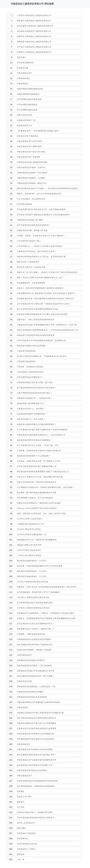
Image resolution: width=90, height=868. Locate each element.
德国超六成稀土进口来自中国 (29, 545)
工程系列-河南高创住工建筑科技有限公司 (34, 15)
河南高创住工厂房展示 (26, 849)
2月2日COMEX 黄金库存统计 (29, 550)
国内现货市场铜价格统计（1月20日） (33, 561)
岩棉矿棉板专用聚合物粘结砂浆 (30, 89)
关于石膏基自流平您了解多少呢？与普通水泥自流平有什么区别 (43, 304)
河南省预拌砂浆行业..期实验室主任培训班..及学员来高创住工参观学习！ (47, 293)
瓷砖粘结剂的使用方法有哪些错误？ (32, 414)
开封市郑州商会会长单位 (27, 844)
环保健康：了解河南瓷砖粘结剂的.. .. (32, 634)
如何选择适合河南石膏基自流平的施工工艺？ (36, 765)
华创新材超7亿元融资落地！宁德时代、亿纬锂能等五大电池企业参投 (46, 613)
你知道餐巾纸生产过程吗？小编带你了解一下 (36, 629)
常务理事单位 (22, 839)
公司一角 (21, 860)
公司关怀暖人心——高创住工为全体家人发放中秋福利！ (40, 246)
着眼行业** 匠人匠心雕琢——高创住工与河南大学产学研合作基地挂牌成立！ (49, 272)
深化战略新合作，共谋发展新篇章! (31, 283)
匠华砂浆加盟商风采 (25, 63)
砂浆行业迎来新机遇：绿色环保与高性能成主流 (37, 482)
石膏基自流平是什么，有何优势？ (31, 409)
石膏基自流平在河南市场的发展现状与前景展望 (37, 728)
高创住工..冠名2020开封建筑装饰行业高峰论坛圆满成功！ (41, 288)
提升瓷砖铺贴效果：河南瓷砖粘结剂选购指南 (36, 786)
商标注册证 (22, 828)
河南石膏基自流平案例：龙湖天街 (31, 167)
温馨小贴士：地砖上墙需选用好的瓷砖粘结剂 (36, 320)
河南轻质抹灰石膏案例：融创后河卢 (32, 183)
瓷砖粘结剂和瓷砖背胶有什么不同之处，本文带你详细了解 (41, 257)
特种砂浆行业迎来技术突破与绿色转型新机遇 (36, 335)
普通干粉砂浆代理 (24, 115)
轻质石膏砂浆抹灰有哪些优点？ (30, 377)
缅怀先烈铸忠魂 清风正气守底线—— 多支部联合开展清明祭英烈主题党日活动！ (49, 188)
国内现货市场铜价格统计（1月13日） (33, 576)
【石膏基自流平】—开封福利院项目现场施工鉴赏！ (38, 131)
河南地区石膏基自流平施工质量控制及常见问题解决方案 (40, 713)
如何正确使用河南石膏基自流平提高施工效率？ (37, 755)
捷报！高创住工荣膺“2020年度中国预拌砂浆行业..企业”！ (41, 278)
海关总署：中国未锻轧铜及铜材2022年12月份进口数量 (40, 566)
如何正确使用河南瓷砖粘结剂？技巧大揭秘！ (36, 676)
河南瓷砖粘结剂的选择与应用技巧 (31, 660)
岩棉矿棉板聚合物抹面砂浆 (28, 94)
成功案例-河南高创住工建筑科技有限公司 (34, 31)
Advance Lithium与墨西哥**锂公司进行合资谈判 (37, 508)
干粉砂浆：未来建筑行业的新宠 (30, 367)
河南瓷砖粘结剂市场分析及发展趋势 (32, 697)
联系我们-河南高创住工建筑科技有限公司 (34, 52)
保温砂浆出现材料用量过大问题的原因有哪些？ (37, 424)
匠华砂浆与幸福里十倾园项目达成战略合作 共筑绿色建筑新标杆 (43, 215)
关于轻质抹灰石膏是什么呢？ (29, 241)
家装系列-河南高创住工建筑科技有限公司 (34, 21)
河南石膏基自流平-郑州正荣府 (29, 141)
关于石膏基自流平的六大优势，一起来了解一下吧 (37, 445)
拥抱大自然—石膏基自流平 (28, 262)
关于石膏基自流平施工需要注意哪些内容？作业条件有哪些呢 (42, 430)
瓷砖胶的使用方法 (24, 126)
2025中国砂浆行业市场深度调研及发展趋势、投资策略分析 (41, 341)
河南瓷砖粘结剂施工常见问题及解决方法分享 (36, 671)
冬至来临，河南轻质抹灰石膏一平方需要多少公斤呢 (38, 461)
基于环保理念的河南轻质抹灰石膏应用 (33, 225)
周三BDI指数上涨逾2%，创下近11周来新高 (35, 498)
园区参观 (21, 854)
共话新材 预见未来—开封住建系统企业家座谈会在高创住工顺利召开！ (46, 299)
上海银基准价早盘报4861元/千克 (30, 524)
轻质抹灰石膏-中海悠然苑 (27, 136)
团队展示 (21, 802)
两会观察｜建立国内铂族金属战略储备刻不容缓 (37, 493)
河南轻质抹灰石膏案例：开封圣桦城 (32, 173)
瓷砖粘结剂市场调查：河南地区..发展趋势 (34, 650)
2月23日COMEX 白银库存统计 (30, 519)
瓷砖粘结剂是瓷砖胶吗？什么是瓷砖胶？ (34, 456)
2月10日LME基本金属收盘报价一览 (32, 534)
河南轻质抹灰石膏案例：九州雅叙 (31, 178)
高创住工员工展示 (24, 797)
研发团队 (21, 791)
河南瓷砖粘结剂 (23, 78)
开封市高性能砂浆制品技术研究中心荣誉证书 (36, 818)
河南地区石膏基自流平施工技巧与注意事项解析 (37, 723)
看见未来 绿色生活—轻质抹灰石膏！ (32, 267)
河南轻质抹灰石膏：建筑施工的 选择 (32, 230)
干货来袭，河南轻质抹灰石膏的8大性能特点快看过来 (39, 451)
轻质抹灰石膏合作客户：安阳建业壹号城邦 (35, 812)
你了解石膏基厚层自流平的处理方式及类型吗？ (37, 388)
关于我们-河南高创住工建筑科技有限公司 (34, 47)
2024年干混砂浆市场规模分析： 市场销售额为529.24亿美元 (42, 356)
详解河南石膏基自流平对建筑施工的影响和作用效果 (38, 702)
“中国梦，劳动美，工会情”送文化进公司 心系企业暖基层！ (41, 236)
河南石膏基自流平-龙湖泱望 (28, 157)
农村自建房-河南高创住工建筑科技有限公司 (35, 26)
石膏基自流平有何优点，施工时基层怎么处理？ (37, 251)
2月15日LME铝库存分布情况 (29, 529)
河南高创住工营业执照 (26, 833)
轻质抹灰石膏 (22, 68)
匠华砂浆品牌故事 (24, 204)
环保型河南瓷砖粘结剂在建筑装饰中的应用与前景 (37, 781)
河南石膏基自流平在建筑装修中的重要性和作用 (37, 760)
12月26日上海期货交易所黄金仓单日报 (33, 608)
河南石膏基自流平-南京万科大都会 (31, 152)
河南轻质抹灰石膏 (24, 681)
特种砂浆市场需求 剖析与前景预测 (31, 346)
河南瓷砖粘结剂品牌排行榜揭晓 (30, 692)
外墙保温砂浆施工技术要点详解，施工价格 (35, 382)
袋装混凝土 (22, 57)
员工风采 (21, 807)
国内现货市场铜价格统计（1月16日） (33, 571)
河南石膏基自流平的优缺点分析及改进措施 (35, 749)
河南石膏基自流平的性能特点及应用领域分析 (36, 734)
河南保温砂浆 (22, 84)
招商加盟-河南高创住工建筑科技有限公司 (34, 42)
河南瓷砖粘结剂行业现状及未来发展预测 (34, 639)
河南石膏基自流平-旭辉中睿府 (29, 147)
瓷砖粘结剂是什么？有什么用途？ (31, 419)
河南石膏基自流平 (24, 73)
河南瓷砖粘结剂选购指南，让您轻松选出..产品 (36, 687)
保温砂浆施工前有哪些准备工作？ (31, 403)
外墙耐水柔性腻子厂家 (26, 120)
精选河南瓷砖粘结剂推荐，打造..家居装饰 (34, 666)
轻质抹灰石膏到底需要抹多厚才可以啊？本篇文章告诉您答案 (42, 314)
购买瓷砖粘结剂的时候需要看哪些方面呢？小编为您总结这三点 (43, 472)
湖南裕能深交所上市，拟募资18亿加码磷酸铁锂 (37, 540)
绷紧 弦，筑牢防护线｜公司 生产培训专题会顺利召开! (39, 194)
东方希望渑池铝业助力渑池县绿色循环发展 (35, 603)
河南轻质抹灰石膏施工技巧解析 (30, 220)
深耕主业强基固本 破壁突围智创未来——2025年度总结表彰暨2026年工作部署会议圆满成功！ (49, 330)
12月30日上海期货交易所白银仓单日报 (33, 597)
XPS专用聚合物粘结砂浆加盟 (29, 99)
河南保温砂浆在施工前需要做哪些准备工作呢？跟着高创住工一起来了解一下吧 (49, 325)
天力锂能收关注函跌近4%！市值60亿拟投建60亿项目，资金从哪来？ (46, 487)
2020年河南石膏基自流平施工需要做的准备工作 (37, 466)
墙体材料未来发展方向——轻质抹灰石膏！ (35, 398)
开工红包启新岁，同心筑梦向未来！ (32, 199)
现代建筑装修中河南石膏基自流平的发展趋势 (36, 739)
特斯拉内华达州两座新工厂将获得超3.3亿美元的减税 (39, 503)
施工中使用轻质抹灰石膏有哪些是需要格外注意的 (37, 309)
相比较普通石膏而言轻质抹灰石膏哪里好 (34, 440)
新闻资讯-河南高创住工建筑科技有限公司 (34, 36)
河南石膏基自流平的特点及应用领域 (32, 770)
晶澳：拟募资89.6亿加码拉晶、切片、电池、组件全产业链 (41, 514)
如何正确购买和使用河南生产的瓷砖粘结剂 (35, 645)
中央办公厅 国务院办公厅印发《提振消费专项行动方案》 (41, 477)
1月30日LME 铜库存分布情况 (29, 555)
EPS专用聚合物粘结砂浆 (27, 110)
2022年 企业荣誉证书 (26, 823)
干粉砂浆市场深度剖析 (26, 351)
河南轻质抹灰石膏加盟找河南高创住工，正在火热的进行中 (41, 435)
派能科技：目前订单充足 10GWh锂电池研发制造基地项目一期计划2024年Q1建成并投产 (49, 587)
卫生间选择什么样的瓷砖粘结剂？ (31, 372)
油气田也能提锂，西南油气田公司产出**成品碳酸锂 (38, 592)
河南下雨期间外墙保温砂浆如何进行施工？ (35, 393)
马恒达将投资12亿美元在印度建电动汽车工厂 (36, 624)
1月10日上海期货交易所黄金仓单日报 (33, 582)
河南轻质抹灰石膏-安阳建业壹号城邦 (32, 162)
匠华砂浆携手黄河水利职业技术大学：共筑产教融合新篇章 (41, 209)
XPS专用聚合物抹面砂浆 (27, 105)
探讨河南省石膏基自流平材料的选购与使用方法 (37, 718)
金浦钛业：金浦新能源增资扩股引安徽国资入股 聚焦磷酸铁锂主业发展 (46, 618)
